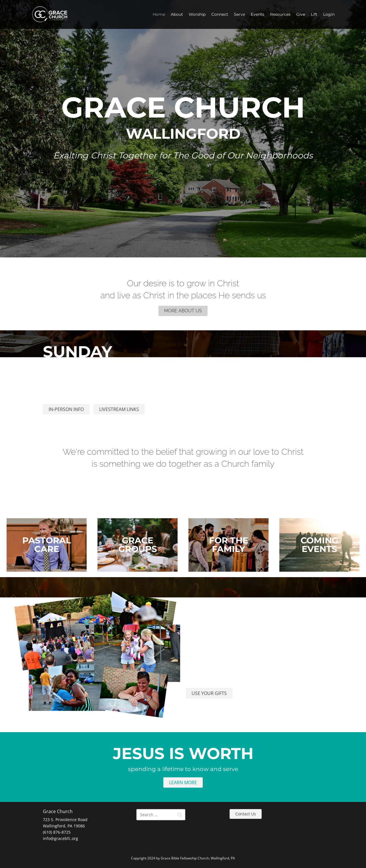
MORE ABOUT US (183, 311)
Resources (280, 14)
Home (159, 14)
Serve (239, 14)
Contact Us (246, 814)
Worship (197, 14)
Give (301, 14)
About (177, 14)
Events (257, 14)
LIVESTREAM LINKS (119, 409)
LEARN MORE (183, 782)
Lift (314, 14)
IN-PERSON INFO (66, 409)
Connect (220, 14)
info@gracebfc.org (60, 838)
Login (329, 14)
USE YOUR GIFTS (209, 693)
